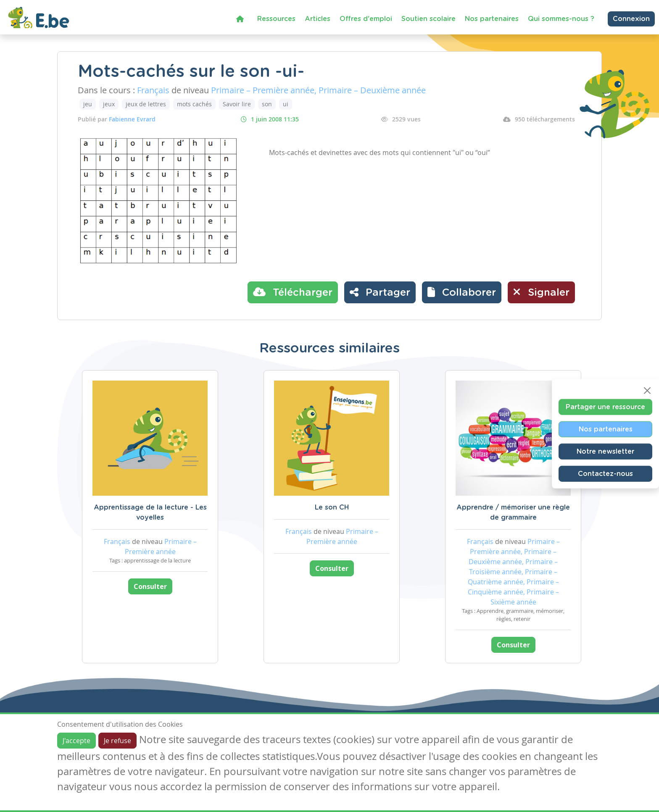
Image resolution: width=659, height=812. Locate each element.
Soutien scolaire (428, 19)
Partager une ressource (605, 407)
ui (286, 104)
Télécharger (293, 292)
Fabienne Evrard (132, 119)
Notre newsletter (605, 451)
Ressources (276, 19)
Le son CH (332, 507)
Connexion (631, 19)
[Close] (647, 390)
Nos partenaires (492, 19)
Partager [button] (380, 292)
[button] (462, 292)
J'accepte (76, 741)
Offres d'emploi (366, 19)
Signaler (541, 292)
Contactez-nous (605, 473)
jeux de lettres (146, 104)
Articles (318, 19)
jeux (109, 104)
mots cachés (194, 104)
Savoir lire (237, 104)
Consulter (150, 586)
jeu (88, 104)
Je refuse (117, 741)
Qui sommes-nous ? (561, 19)
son (267, 104)
